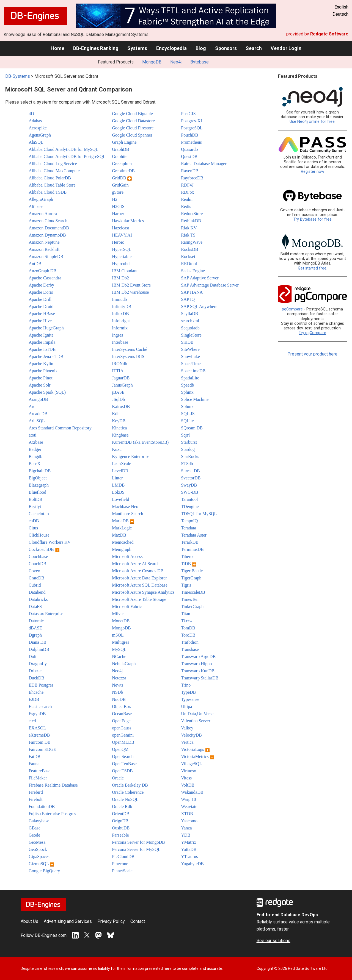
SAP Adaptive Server (200, 278)
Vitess (186, 778)
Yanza (186, 828)
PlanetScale (122, 871)
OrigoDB (120, 821)
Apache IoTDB (42, 349)
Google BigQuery (44, 871)
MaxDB (119, 535)
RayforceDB (192, 178)
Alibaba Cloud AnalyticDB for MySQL (63, 149)
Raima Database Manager (204, 164)
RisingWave (192, 242)
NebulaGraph (124, 664)
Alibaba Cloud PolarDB (50, 178)
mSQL (118, 635)
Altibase (36, 206)
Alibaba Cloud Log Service (53, 164)
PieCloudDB (123, 857)
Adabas (35, 121)
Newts (118, 685)
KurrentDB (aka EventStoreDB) (140, 442)
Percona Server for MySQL (136, 849)
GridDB (122, 178)
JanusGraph (122, 385)
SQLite (187, 421)
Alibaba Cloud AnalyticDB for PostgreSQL (67, 156)
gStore (118, 192)
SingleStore (191, 335)
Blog (201, 48)
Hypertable (122, 256)
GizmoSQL (41, 864)
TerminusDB (192, 549)
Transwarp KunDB (198, 671)
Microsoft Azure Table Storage (139, 599)
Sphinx (187, 392)
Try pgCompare (312, 333)
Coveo (34, 571)
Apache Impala (42, 342)
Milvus (118, 614)
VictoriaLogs (195, 749)
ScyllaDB (189, 314)
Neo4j (176, 62)
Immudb (119, 299)
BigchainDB (40, 471)
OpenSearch (123, 756)
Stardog (188, 449)
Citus (33, 528)
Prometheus (191, 142)
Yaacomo (189, 821)
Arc (32, 406)
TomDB (188, 628)
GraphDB (120, 149)
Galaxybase (39, 821)
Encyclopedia (171, 48)
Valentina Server (196, 721)
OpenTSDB (122, 771)
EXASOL (37, 728)
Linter (117, 478)
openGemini (123, 735)
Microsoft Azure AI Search (136, 564)
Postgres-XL (192, 121)
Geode (34, 835)
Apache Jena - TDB (46, 356)
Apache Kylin (41, 364)
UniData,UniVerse (197, 714)
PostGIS (188, 114)
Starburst (189, 442)
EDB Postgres (41, 685)
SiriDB (187, 342)
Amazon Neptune (44, 242)
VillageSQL (191, 764)
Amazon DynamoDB (47, 235)
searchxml (190, 321)
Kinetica (119, 428)
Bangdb (35, 456)
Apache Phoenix (43, 371)
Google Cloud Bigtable (132, 114)
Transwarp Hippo (196, 664)
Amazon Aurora (43, 214)
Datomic (36, 621)
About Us (29, 921)
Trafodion (190, 642)
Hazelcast (120, 228)
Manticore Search (127, 514)
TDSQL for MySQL (199, 514)
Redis (186, 206)
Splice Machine (195, 399)
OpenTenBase (124, 764)
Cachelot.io (39, 514)
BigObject (38, 478)
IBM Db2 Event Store (131, 285)
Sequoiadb (190, 328)
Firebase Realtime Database (53, 785)
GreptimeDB (123, 171)
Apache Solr (40, 385)
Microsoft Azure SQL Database (140, 585)
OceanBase (122, 714)
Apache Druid (41, 306)
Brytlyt (35, 506)
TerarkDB (190, 542)
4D (31, 114)
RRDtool (189, 264)
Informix (120, 328)
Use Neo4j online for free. (313, 122)
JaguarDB (121, 378)
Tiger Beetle (192, 571)
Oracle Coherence (128, 792)
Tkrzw (187, 621)
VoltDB (188, 785)
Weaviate (189, 807)
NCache (119, 656)
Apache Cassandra (45, 278)
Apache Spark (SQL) (47, 392)
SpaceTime (191, 364)
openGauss (122, 728)
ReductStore (192, 214)
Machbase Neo (125, 506)
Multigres (120, 642)
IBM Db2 (120, 278)
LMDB (118, 485)
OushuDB (121, 828)
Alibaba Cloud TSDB (48, 192)
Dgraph (35, 635)
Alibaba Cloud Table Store (52, 185)
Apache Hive (40, 321)
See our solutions (273, 941)
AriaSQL (37, 421)
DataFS (35, 606)
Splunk (187, 406)
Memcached (123, 542)
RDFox (187, 192)
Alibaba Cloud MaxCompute (54, 171)
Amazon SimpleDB (46, 256)
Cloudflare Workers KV (50, 542)
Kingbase (120, 435)
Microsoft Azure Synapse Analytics (143, 592)
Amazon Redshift (44, 249)
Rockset (188, 256)
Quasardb (189, 149)
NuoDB (119, 699)
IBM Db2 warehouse (130, 292)
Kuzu (117, 449)
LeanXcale (121, 464)
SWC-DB (189, 492)
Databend (37, 592)
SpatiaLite (190, 378)
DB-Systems (18, 76)
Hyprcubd (121, 264)
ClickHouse (39, 535)
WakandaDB (192, 792)
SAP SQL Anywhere (199, 306)
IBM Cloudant (125, 271)
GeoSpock (38, 849)
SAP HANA (192, 292)
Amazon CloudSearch (48, 221)
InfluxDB (120, 314)
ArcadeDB (38, 414)
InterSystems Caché (130, 349)
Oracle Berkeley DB (130, 785)
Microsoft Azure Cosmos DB (138, 571)
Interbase (120, 342)
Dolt (32, 656)
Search (254, 48)
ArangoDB (38, 399)
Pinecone (120, 864)
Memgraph (122, 549)
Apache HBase (42, 314)
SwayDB (189, 485)
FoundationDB (42, 807)
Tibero (187, 556)
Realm (187, 199)
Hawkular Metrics (128, 221)
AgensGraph (40, 135)
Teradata (189, 528)
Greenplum (122, 164)
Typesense (190, 699)
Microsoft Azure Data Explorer (139, 578)
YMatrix (189, 842)
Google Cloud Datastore (133, 121)
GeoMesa (37, 842)
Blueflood (37, 492)
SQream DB (192, 428)
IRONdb (119, 364)
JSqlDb (118, 399)
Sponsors (226, 48)
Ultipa (186, 706)
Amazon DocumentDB (49, 228)
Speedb (187, 385)
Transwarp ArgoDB (198, 656)
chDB (34, 521)
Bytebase (200, 62)
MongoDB (152, 62)
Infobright (121, 321)
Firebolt (36, 799)
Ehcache (36, 692)
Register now (313, 172)
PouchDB (189, 135)
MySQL (119, 649)
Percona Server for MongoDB (138, 842)
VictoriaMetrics (197, 756)
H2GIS (118, 206)
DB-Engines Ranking (96, 48)
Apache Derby (41, 285)
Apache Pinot (41, 378)
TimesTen (190, 599)
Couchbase (38, 556)
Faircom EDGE (42, 749)
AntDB (35, 264)
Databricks (38, 599)
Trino (186, 685)
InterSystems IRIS (128, 356)
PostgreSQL (192, 128)
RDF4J (187, 185)
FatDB (35, 756)
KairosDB (121, 406)
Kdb (116, 414)
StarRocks (190, 456)
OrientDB (121, 814)
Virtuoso (189, 771)
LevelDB (120, 471)
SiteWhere (190, 349)
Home (57, 48)
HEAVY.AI (122, 235)
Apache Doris (41, 292)
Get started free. (313, 268)
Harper (118, 214)
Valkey (187, 728)
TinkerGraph (192, 606)
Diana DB (37, 642)
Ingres (117, 335)
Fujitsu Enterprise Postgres (52, 814)
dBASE (35, 628)
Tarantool (189, 499)
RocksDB (189, 249)
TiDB (189, 564)
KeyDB (119, 421)
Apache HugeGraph (46, 328)
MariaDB (123, 521)
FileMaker (38, 778)
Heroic (118, 242)
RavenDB (190, 171)
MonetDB (121, 621)
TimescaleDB (193, 592)
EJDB (34, 699)
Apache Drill (40, 299)
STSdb (187, 464)
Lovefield (120, 499)
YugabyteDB (192, 864)
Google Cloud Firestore (133, 128)
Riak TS (188, 235)
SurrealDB (190, 471)
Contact (138, 921)
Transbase (190, 649)
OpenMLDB (123, 742)
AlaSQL (36, 142)
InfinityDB (122, 306)
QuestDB (189, 156)
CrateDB (36, 578)
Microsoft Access (127, 556)
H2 (115, 199)
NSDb (117, 692)
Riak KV (189, 228)
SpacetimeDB (193, 371)
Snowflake (190, 356)
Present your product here (312, 354)
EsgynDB (37, 714)
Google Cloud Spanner (132, 135)
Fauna (34, 764)
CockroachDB (44, 549)
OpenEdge (121, 721)
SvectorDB (191, 478)
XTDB (187, 814)
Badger (35, 449)
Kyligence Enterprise (131, 456)
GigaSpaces (39, 857)
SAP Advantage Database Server (210, 285)
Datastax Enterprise (46, 614)
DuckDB (36, 678)
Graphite (120, 156)
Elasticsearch (40, 706)
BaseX (35, 464)
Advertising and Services (68, 921)
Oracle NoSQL (125, 799)
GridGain (120, 185)
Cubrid (35, 585)
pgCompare (292, 309)
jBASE (118, 392)
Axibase (36, 442)
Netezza (119, 678)
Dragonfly (38, 664)
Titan (185, 614)
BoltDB (35, 499)
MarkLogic (122, 528)
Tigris (186, 585)
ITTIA (118, 371)
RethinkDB (191, 221)
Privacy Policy (111, 921)
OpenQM (120, 749)
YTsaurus (189, 857)
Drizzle (35, 671)
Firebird (36, 792)
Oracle (118, 778)
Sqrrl (185, 435)
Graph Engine (124, 142)
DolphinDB (39, 649)
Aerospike (38, 128)
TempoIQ (189, 521)
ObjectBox (121, 706)
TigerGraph (191, 578)
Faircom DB (40, 742)
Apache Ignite (41, 335)
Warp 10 (188, 799)
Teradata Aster (194, 535)
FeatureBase (39, 771)
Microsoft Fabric (127, 606)
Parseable (120, 835)
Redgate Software (329, 34)
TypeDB (188, 692)
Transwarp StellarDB (200, 678)
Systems (137, 48)
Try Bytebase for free (313, 219)
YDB (186, 835)
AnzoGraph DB (42, 271)
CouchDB (37, 564)
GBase (35, 828)
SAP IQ (188, 299)
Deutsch (340, 14)
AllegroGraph (41, 199)
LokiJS (118, 492)
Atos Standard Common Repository (60, 428)
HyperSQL (122, 249)
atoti (32, 435)
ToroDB (188, 635)
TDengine (190, 506)
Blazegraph (39, 485)
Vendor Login (286, 48)
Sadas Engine (193, 271)
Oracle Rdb (122, 807)
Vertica (187, 742)
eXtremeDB (39, 735)
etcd (32, 721)
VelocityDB (191, 735)
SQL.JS (188, 414)
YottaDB (189, 849)
